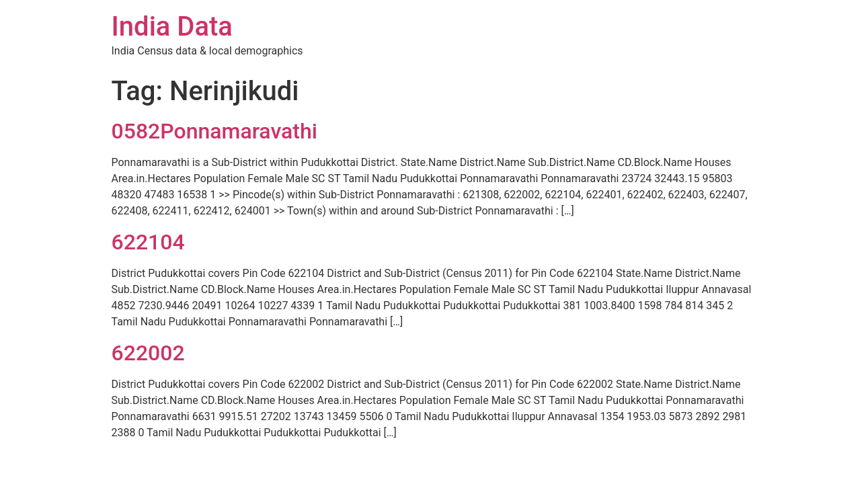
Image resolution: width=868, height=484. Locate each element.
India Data (172, 27)
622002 (148, 353)
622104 (148, 242)
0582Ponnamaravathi (214, 131)
